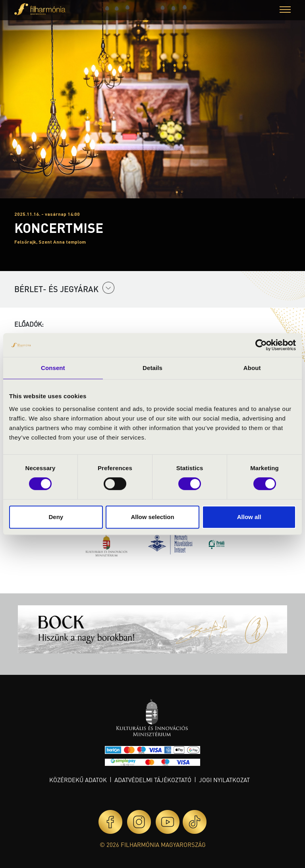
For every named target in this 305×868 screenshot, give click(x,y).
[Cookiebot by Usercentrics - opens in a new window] (261, 345)
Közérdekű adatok (78, 780)
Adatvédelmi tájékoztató (153, 780)
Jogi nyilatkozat (224, 780)
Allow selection (152, 517)
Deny (56, 517)
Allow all (249, 517)
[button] (285, 11)
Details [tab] (152, 368)
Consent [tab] (53, 368)
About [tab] (252, 368)
